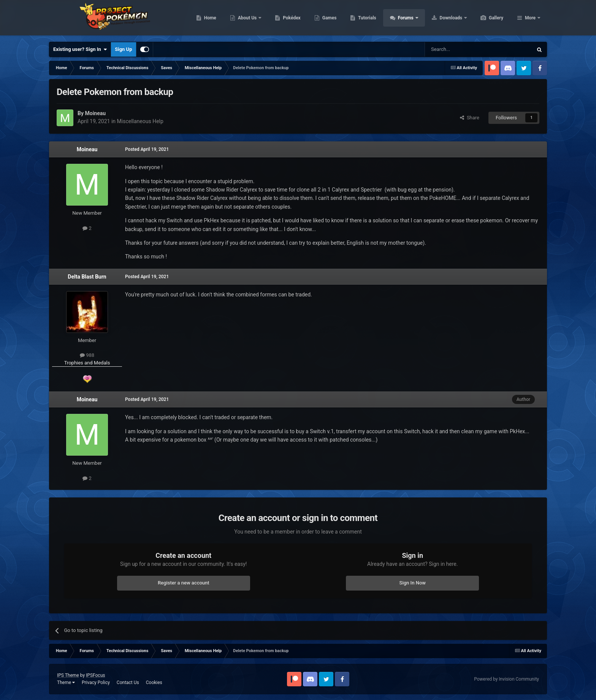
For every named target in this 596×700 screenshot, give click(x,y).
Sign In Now (413, 583)
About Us (284, 19)
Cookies (154, 683)
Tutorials (403, 19)
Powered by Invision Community (506, 679)
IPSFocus (95, 675)
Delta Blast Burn (87, 277)
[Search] (461, 49)
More (530, 19)
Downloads (487, 19)
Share (470, 118)
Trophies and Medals (87, 363)
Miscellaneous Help (140, 121)
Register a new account (184, 583)
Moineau (87, 149)
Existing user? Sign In (80, 49)
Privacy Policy (96, 683)
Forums (442, 19)
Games (365, 19)
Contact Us (128, 683)
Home (246, 19)
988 (87, 355)
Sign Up (123, 49)
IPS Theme (68, 675)
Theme (66, 683)
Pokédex (328, 19)
